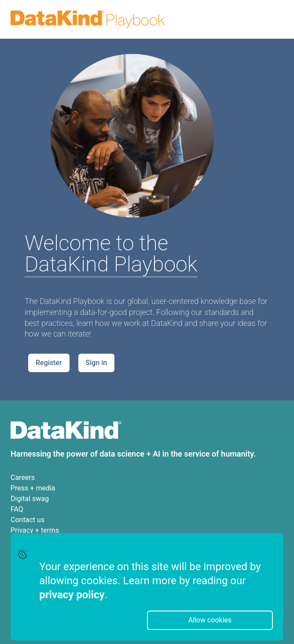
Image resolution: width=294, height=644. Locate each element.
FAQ (17, 509)
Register (49, 363)
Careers (23, 478)
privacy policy (72, 595)
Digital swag (30, 499)
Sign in (97, 363)
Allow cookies (210, 620)
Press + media (33, 488)
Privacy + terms (35, 530)
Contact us (28, 520)
